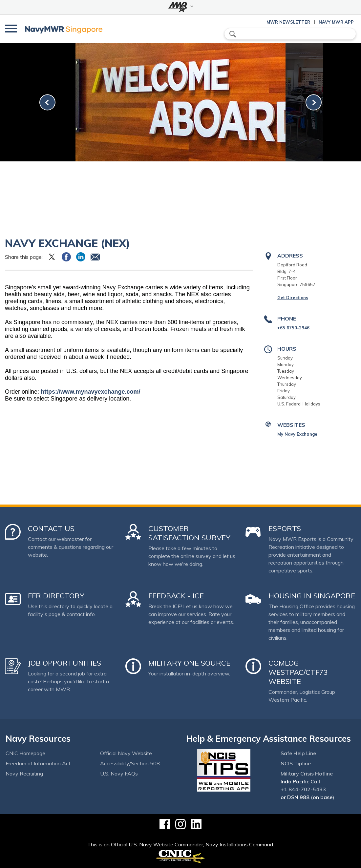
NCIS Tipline (296, 763)
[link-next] (314, 103)
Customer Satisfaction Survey (189, 533)
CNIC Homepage (25, 753)
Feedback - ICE (176, 596)
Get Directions (293, 298)
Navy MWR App (336, 22)
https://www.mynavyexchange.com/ (90, 392)
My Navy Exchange (297, 434)
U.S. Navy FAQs (119, 774)
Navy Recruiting (24, 774)
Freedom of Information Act (38, 763)
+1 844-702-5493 (303, 789)
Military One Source (189, 663)
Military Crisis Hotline (307, 774)
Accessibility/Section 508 (130, 763)
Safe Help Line (298, 753)
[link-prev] (47, 103)
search (233, 34)
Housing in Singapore (312, 596)
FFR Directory (56, 596)
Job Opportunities (64, 663)
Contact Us (51, 528)
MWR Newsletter (288, 22)
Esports (285, 528)
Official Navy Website (126, 753)
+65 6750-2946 (293, 328)
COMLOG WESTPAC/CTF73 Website (298, 672)
